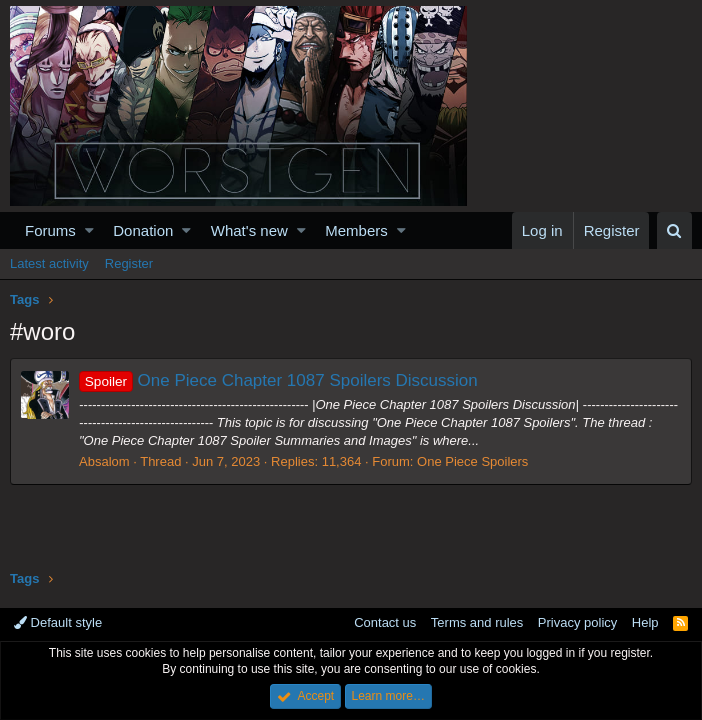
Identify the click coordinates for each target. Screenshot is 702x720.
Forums (50, 230)
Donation (143, 230)
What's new (249, 230)
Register (129, 263)
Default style (58, 622)
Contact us (385, 622)
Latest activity (49, 263)
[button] (89, 230)
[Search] (674, 230)
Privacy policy (577, 622)
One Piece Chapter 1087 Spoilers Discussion (278, 380)
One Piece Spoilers (472, 461)
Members (356, 230)
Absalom (104, 461)
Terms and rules (477, 622)
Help (645, 622)
